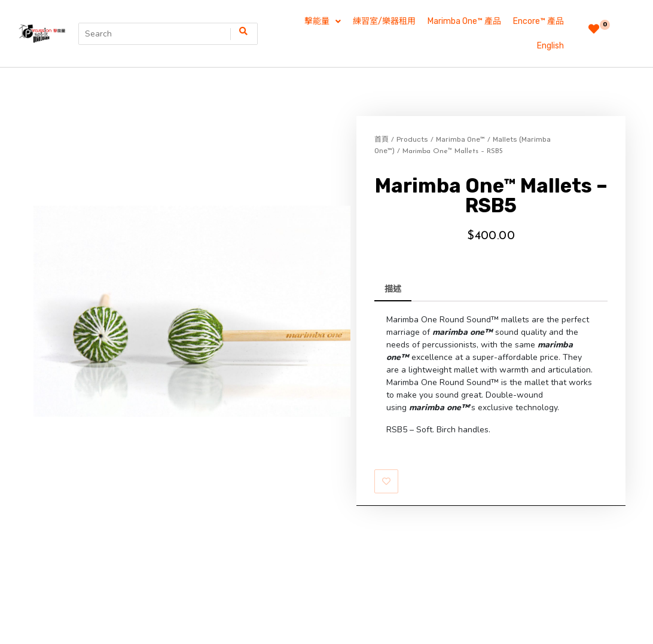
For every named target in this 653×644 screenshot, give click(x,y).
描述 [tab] (393, 265)
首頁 (382, 115)
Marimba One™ (460, 115)
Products (412, 115)
